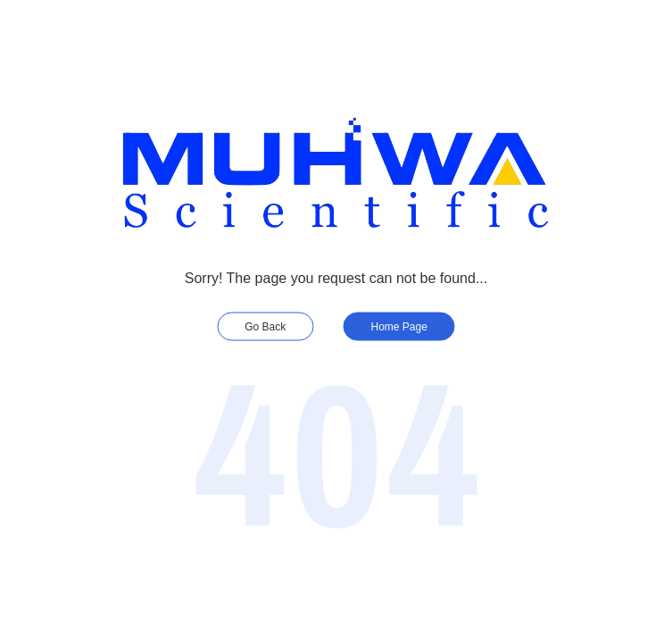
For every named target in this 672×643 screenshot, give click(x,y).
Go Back (265, 327)
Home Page (399, 327)
